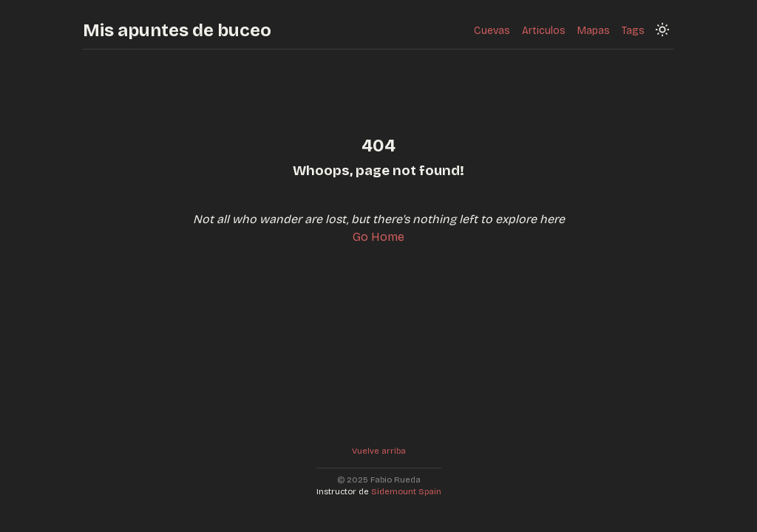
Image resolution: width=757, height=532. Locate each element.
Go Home (378, 237)
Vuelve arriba (379, 451)
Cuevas (492, 31)
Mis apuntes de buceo (177, 30)
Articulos (544, 31)
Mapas (594, 31)
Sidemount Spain (406, 492)
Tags (633, 31)
